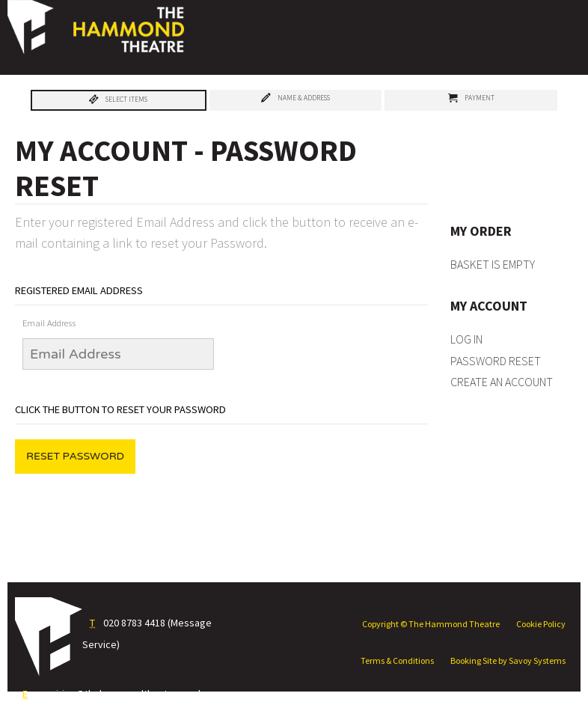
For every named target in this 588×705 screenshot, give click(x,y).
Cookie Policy (541, 624)
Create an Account (502, 382)
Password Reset (496, 361)
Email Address (49, 323)
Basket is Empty (493, 264)
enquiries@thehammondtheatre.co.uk (119, 694)
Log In (466, 339)
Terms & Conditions (397, 660)
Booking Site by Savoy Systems (508, 660)
